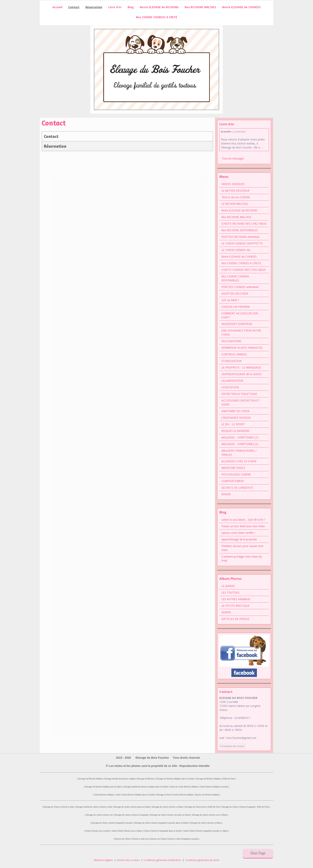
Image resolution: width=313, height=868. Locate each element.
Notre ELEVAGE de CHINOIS (241, 7)
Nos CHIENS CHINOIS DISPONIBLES (235, 278)
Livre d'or (115, 7)
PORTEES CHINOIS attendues (240, 287)
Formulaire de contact (232, 746)
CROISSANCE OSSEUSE (236, 418)
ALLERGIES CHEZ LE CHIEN (239, 461)
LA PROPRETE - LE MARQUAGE (241, 368)
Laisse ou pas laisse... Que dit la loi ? (243, 520)
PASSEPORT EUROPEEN (237, 324)
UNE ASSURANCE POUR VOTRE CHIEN (241, 333)
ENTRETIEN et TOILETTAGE (239, 394)
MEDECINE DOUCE (233, 468)
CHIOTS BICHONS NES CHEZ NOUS (244, 224)
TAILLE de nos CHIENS (236, 197)
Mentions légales (103, 860)
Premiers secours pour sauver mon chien (242, 548)
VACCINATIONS (231, 341)
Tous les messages (233, 158)
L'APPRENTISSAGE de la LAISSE (241, 374)
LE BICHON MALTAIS (235, 204)
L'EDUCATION (230, 387)
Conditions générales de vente (202, 860)
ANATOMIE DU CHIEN (235, 411)
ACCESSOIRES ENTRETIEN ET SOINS (241, 403)
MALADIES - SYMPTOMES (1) (240, 437)
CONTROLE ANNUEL (234, 354)
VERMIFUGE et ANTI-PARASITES (242, 348)
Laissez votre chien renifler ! (238, 533)
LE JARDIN (228, 586)
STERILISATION (231, 361)
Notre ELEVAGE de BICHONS (159, 7)
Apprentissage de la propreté (239, 539)
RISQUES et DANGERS (235, 431)
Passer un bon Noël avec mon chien (243, 526)
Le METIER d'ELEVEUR (235, 191)
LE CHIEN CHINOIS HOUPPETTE (242, 243)
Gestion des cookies (128, 860)
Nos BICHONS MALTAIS (200, 7)
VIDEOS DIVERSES (233, 184)
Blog (131, 7)
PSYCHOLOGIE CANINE (236, 474)
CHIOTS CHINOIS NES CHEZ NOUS (244, 270)
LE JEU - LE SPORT (233, 424)
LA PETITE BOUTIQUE (235, 606)
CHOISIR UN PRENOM (235, 307)
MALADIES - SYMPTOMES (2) (240, 444)
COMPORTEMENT (233, 481)
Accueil (57, 7)
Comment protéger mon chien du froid (242, 559)
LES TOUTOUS (230, 593)
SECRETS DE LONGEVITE (237, 488)
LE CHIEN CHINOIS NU (236, 250)
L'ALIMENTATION (232, 381)
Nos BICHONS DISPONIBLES (240, 230)
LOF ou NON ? (230, 300)
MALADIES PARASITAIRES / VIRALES (239, 453)
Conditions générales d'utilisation (162, 860)
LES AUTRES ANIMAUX (236, 599)
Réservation (55, 146)
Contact (51, 136)
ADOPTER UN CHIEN (235, 294)
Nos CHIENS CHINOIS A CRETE (157, 17)
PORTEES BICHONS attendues (240, 237)
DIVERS (226, 494)
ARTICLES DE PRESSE (235, 619)
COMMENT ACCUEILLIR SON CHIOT (240, 315)
